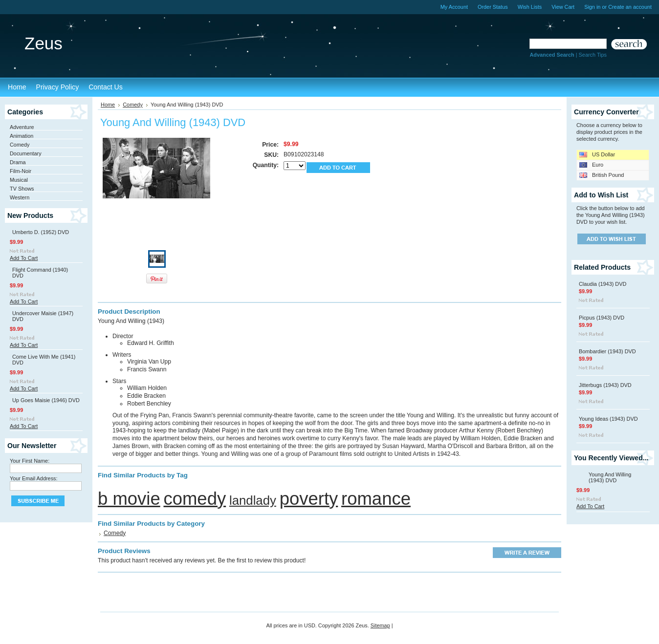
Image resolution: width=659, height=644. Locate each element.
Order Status (493, 7)
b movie (129, 499)
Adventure (22, 127)
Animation (22, 136)
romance (376, 499)
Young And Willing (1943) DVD (610, 477)
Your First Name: (30, 461)
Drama (18, 162)
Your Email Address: (34, 478)
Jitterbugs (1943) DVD (605, 385)
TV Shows (22, 189)
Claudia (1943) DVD (603, 284)
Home (108, 105)
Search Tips (593, 55)
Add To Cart (24, 258)
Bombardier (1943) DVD (607, 351)
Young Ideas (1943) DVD (608, 419)
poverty (309, 499)
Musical (19, 180)
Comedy (20, 145)
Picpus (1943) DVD (602, 318)
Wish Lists (530, 7)
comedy (195, 499)
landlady (253, 500)
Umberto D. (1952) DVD (41, 232)
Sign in (592, 7)
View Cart (563, 7)
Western (20, 197)
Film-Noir (21, 171)
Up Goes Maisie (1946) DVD (46, 400)
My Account (454, 7)
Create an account (630, 7)
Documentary (26, 153)
